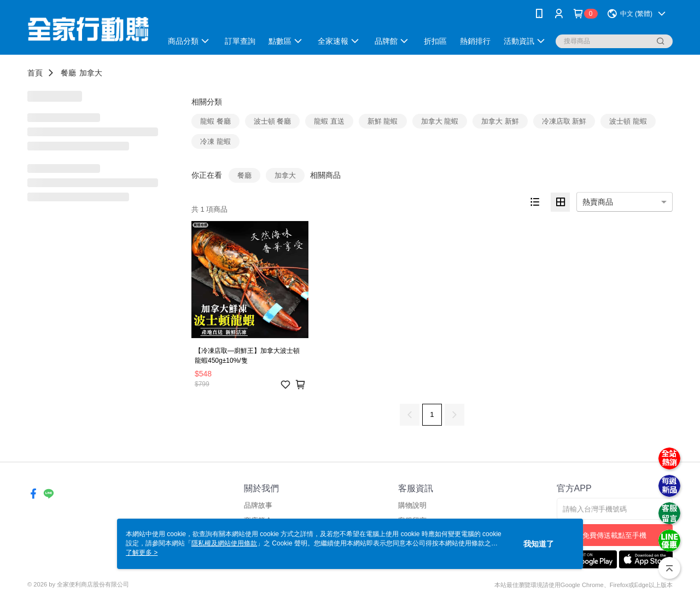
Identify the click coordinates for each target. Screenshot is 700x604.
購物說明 (412, 505)
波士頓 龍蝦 (628, 121)
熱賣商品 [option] (598, 202)
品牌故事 (258, 505)
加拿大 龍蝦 (440, 121)
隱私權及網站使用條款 (224, 543)
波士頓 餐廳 (273, 121)
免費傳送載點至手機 (614, 535)
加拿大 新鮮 (500, 121)
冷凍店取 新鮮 (564, 121)
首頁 (35, 73)
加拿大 (91, 73)
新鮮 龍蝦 (383, 121)
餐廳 (68, 73)
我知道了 (539, 544)
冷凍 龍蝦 (215, 141)
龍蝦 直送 (329, 121)
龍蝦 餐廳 (215, 121)
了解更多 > (142, 553)
